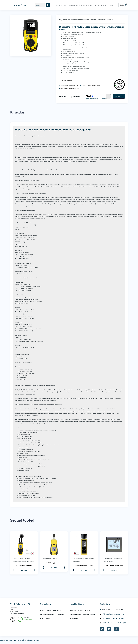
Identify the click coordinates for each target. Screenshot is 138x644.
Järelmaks (88, 611)
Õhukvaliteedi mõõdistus (48, 615)
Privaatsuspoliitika (76, 615)
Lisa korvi (119, 96)
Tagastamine (74, 619)
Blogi (105, 5)
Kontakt (110, 5)
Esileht (58, 5)
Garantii (80, 611)
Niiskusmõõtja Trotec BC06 (50, 559)
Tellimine (73, 611)
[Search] (48, 5)
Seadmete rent (73, 5)
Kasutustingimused (89, 615)
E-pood (64, 5)
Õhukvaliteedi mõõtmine (86, 5)
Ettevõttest (98, 5)
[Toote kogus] (108, 96)
